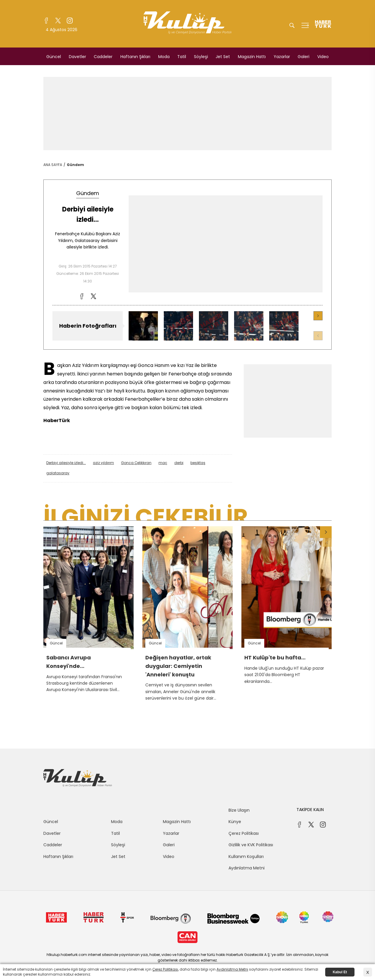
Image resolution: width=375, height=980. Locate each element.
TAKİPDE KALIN (310, 810)
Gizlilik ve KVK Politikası (251, 845)
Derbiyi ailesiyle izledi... (66, 463)
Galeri (304, 57)
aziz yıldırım (103, 463)
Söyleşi (201, 57)
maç (163, 463)
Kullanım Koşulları (246, 857)
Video (323, 57)
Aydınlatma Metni (247, 868)
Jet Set (223, 57)
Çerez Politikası (244, 833)
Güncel (54, 57)
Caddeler (103, 57)
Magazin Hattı (252, 57)
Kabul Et (340, 972)
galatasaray (58, 473)
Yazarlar (282, 57)
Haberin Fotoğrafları (88, 326)
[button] (318, 316)
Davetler (77, 57)
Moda (164, 57)
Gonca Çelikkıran (136, 463)
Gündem (75, 165)
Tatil (182, 57)
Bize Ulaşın (239, 810)
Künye (235, 822)
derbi (179, 463)
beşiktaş (198, 463)
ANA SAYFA (53, 165)
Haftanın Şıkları (135, 57)
